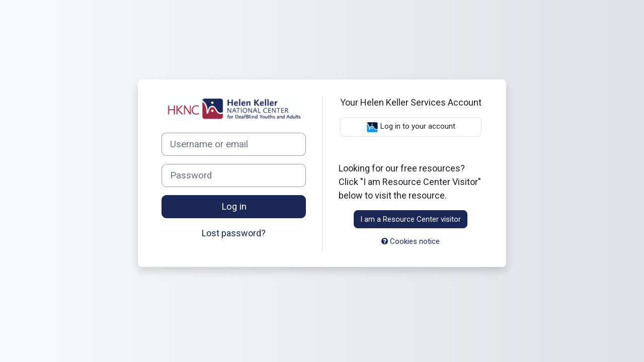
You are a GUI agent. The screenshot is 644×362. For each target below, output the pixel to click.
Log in (234, 207)
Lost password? (234, 233)
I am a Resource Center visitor (411, 219)
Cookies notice (411, 241)
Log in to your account (411, 127)
